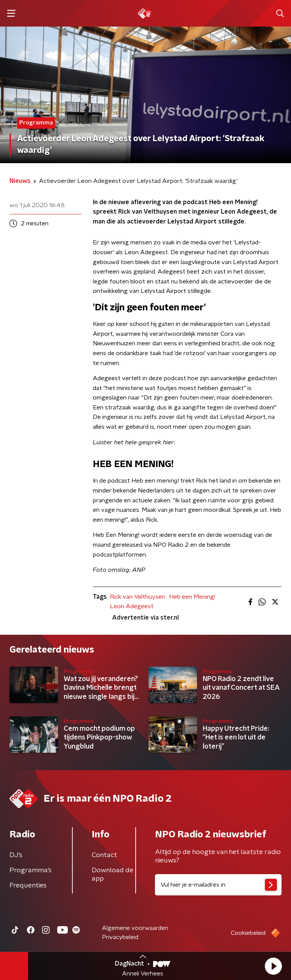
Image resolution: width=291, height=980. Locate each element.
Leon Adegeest (132, 606)
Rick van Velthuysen (138, 597)
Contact (104, 855)
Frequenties (28, 886)
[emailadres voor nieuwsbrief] (218, 885)
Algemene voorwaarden (135, 928)
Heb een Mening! (192, 597)
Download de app (113, 875)
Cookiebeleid (248, 933)
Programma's (31, 870)
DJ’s (16, 855)
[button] (273, 966)
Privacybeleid (120, 937)
